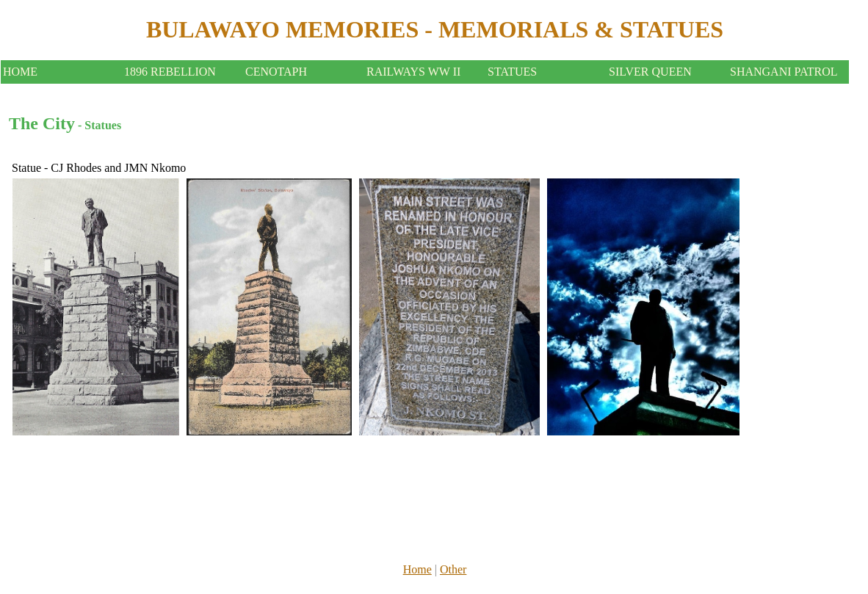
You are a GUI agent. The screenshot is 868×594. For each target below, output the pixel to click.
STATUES (512, 72)
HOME (20, 72)
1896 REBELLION (170, 72)
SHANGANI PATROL (784, 72)
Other (453, 569)
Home (417, 569)
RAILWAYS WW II (413, 72)
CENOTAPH (276, 72)
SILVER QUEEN (650, 72)
